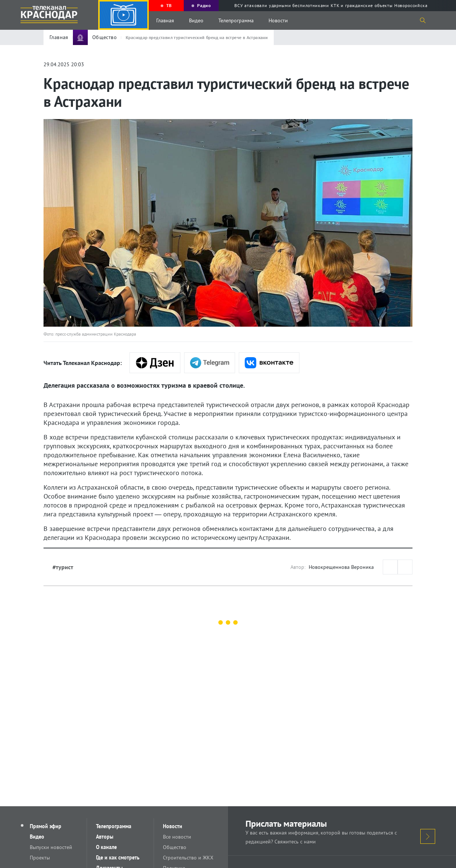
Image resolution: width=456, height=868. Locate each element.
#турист (63, 567)
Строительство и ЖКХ (188, 858)
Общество (175, 847)
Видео (196, 20)
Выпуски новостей (51, 847)
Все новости (177, 837)
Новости (278, 20)
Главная (165, 20)
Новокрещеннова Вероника (341, 567)
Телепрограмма (236, 20)
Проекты (40, 858)
